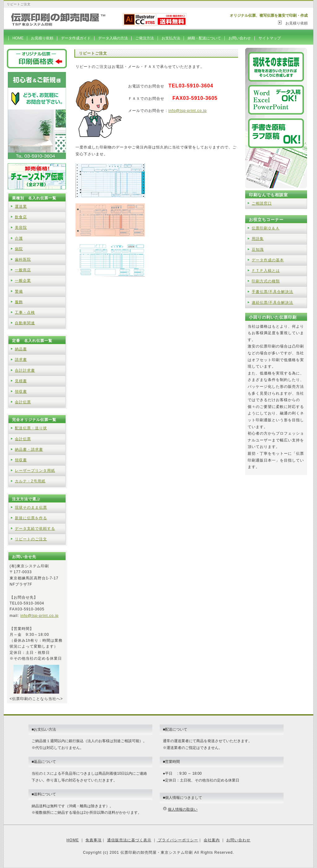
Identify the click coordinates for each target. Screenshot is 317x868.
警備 (19, 291)
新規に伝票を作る (31, 518)
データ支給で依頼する (35, 529)
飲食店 (21, 217)
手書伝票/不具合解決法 (272, 292)
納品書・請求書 (29, 449)
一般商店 (23, 270)
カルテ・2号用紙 (30, 481)
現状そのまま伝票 (31, 507)
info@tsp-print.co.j (186, 111)
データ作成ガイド (76, 38)
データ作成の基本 (268, 260)
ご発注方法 (145, 38)
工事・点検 (25, 312)
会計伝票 (23, 402)
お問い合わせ (240, 38)
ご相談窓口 (262, 203)
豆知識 (258, 250)
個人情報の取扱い (183, 809)
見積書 (21, 381)
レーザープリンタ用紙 (35, 471)
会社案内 (212, 840)
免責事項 (93, 840)
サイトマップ (270, 38)
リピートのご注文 (31, 539)
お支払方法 (171, 38)
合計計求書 (25, 370)
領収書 (21, 392)
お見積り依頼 (295, 23)
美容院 (21, 228)
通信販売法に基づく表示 (129, 840)
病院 (19, 249)
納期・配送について (204, 38)
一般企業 (23, 281)
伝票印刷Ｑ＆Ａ (266, 228)
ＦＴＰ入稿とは (266, 271)
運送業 (21, 206)
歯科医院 (23, 259)
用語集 (258, 239)
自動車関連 (25, 323)
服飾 (19, 302)
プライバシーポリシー (177, 840)
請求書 (21, 360)
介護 (19, 238)
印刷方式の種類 (266, 281)
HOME (18, 38)
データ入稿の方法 (113, 38)
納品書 (21, 349)
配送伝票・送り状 (31, 428)
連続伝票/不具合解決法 (272, 303)
